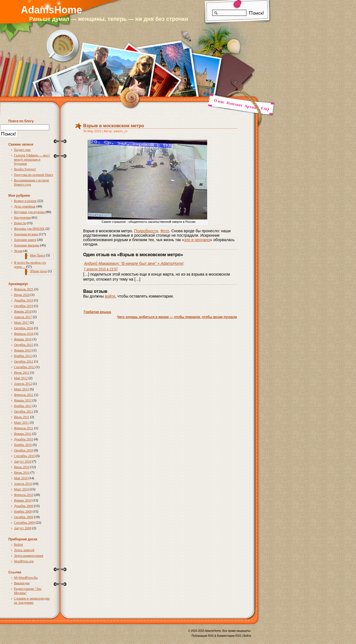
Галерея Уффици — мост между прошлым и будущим (32, 159)
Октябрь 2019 (24, 306)
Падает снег (22, 150)
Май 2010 (21, 478)
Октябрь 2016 (24, 328)
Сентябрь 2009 (24, 523)
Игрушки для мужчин (29, 212)
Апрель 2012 (23, 384)
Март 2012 (21, 389)
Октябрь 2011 (24, 411)
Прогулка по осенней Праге (34, 175)
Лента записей (24, 550)
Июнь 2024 (22, 295)
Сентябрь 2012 (24, 367)
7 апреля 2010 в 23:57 (101, 269)
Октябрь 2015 (24, 345)
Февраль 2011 (24, 428)
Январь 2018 (23, 311)
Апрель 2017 (23, 317)
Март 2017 (21, 323)
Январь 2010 (23, 500)
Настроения (22, 218)
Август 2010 (23, 461)
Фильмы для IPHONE (29, 229)
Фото (165, 231)
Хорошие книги (25, 240)
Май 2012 (21, 378)
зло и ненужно (197, 240)
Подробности (146, 231)
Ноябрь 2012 (23, 356)
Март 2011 (21, 423)
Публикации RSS (203, 636)
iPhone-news (38, 271)
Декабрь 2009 (24, 506)
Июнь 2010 (22, 473)
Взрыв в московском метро (114, 126)
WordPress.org (24, 561)
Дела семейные (25, 206)
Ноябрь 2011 (23, 406)
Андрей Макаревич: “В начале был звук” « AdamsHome (134, 263)
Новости (20, 223)
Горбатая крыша (97, 312)
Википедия (22, 583)
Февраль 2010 (24, 495)
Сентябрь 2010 (24, 456)
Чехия (18, 251)
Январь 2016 (23, 339)
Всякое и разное (25, 201)
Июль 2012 (22, 373)
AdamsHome (51, 10)
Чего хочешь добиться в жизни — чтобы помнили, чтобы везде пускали (177, 317)
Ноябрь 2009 (23, 511)
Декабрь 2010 (24, 439)
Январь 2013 (23, 350)
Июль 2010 (22, 467)
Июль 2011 (22, 417)
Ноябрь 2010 (23, 445)
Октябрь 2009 (24, 517)
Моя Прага (37, 255)
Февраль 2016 (24, 334)
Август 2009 (23, 528)
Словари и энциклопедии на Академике (32, 601)
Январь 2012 (23, 400)
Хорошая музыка (26, 234)
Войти (18, 545)
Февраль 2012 (24, 395)
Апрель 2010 (23, 484)
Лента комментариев (29, 556)
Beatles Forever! (25, 169)
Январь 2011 (23, 434)
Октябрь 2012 (24, 361)
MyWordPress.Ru (26, 578)
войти (110, 296)
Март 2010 (21, 489)
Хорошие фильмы (27, 245)
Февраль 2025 (24, 289)
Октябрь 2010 (24, 450)
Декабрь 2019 (24, 300)
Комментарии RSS (229, 636)
